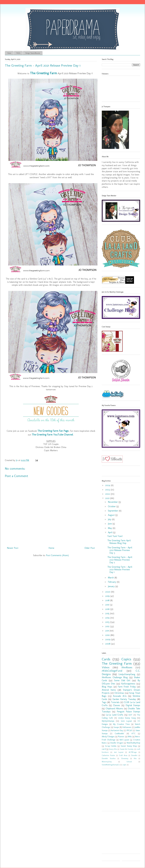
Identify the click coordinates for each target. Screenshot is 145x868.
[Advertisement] (119, 791)
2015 (108, 613)
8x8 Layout (124, 740)
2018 (108, 600)
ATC (133, 733)
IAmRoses (127, 667)
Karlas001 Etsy (117, 730)
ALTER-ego (133, 752)
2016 (108, 609)
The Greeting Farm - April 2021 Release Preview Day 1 (120, 570)
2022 (108, 494)
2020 (108, 592)
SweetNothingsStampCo (111, 765)
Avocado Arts (120, 696)
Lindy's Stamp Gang (127, 718)
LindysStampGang (127, 674)
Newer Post (13, 548)
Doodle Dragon (117, 743)
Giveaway (125, 758)
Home (9, 53)
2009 (108, 639)
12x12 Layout (126, 721)
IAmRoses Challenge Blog (115, 677)
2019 (108, 596)
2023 (108, 490)
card (104, 749)
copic (124, 765)
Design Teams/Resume (33, 53)
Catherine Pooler (108, 755)
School (129, 762)
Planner (121, 737)
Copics (126, 659)
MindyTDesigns (108, 737)
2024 (108, 485)
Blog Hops (107, 687)
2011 (107, 631)
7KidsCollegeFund (112, 671)
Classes (117, 705)
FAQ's (18, 53)
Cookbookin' (119, 733)
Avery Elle (113, 749)
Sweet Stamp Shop (129, 746)
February (112, 582)
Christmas (119, 693)
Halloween (127, 727)
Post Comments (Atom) (57, 555)
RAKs (130, 737)
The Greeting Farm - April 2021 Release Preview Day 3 (120, 550)
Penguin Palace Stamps (128, 712)
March (111, 578)
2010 (108, 635)
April (110, 532)
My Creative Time (121, 724)
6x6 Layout (119, 752)
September (113, 511)
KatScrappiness (128, 684)
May (110, 528)
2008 (108, 644)
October (112, 506)
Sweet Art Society (127, 749)
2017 (108, 605)
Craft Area (123, 755)
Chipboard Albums (114, 709)
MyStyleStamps (108, 721)
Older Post (90, 548)
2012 (108, 626)
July (110, 519)
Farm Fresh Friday (127, 687)
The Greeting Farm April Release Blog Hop (119, 542)
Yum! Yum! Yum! (115, 536)
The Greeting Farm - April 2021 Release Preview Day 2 (120, 560)
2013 (108, 622)
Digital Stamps (133, 705)
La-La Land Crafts (115, 715)
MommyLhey (107, 762)
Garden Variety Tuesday (124, 699)
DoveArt (134, 755)
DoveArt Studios (109, 758)
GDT (130, 715)
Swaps (116, 727)
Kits (135, 758)
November (113, 502)
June (110, 524)
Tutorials (115, 702)
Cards (106, 659)
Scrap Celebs (111, 746)
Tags (104, 702)
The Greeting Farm (117, 663)
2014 (108, 618)
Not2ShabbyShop (133, 743)
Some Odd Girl (122, 680)
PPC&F (129, 730)
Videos (106, 667)
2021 (108, 498)
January (112, 586)
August (112, 515)
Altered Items (109, 690)
